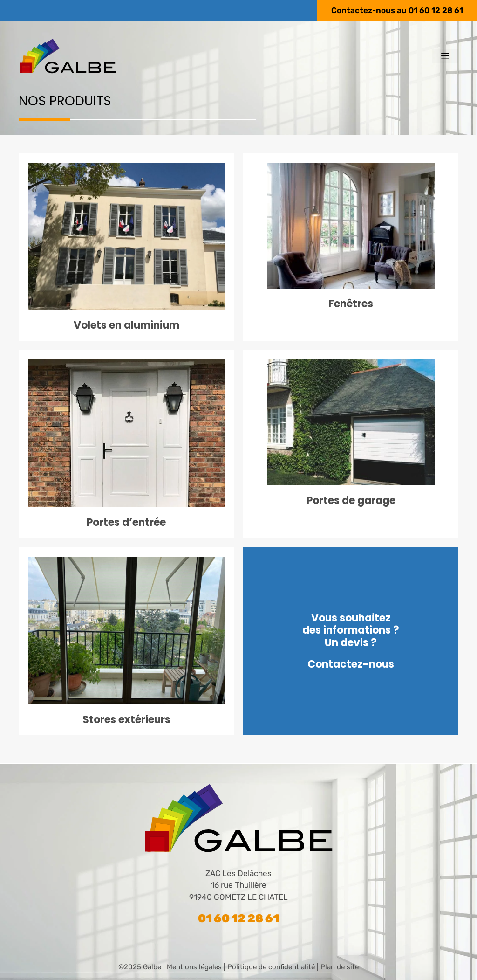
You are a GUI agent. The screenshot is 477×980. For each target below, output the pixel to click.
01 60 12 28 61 (436, 10)
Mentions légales (194, 967)
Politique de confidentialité (271, 967)
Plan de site (340, 967)
